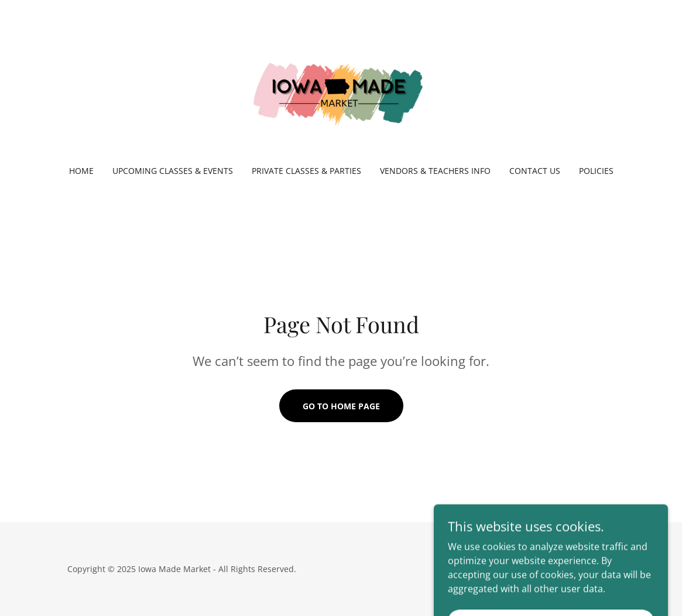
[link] (341, 90)
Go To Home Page (341, 406)
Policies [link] (596, 171)
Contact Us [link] (535, 171)
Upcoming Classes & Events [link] (173, 171)
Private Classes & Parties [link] (306, 171)
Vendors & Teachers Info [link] (435, 171)
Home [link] (81, 171)
